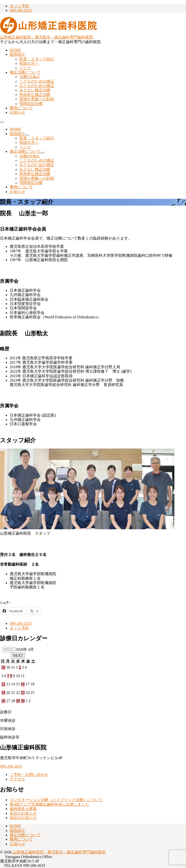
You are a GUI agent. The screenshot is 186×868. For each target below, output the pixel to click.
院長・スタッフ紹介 (37, 59)
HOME (15, 50)
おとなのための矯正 (37, 86)
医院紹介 (17, 54)
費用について (21, 108)
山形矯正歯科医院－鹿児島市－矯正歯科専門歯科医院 (46, 37)
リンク (25, 68)
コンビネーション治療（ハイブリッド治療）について (56, 800)
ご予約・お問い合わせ (29, 775)
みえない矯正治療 (35, 90)
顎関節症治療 (31, 104)
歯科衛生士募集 (23, 809)
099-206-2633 (21, 10)
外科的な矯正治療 (35, 95)
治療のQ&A (30, 77)
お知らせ (17, 112)
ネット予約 (19, 6)
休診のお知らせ (23, 813)
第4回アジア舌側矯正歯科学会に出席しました (49, 804)
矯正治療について (25, 72)
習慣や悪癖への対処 (37, 99)
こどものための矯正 (37, 81)
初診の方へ (29, 63)
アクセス (17, 779)
